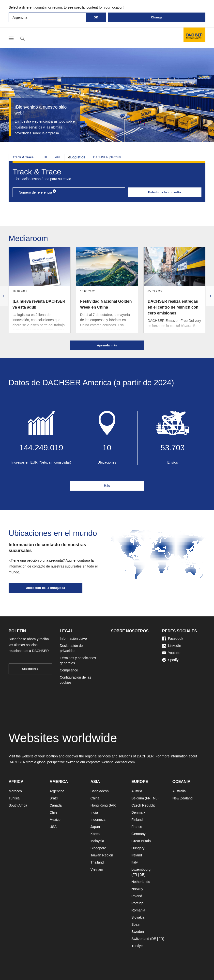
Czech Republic (143, 805)
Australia (179, 791)
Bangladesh (100, 791)
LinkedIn (172, 646)
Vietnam (97, 869)
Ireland (137, 855)
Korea (95, 834)
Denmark (138, 812)
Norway (137, 889)
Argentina (57, 791)
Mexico (55, 820)
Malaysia (97, 841)
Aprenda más (107, 345)
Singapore (98, 848)
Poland (137, 896)
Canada (55, 805)
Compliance (69, 670)
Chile (53, 812)
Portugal (138, 903)
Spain (136, 924)
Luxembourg (141, 869)
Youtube (171, 653)
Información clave (73, 639)
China (95, 798)
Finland (137, 820)
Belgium (138, 798)
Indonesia (98, 820)
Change (157, 17)
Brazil (54, 798)
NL (155, 798)
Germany (138, 834)
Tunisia (14, 798)
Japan (95, 827)
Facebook (173, 639)
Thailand (97, 862)
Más (107, 486)
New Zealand (183, 798)
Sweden (138, 932)
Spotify (170, 660)
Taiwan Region (102, 855)
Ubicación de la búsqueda (46, 588)
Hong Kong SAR (103, 805)
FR (148, 798)
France (137, 827)
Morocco (15, 791)
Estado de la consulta (165, 192)
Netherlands (141, 882)
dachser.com (125, 762)
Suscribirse (30, 669)
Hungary (138, 848)
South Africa (18, 805)
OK (96, 17)
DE (142, 875)
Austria (137, 791)
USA (53, 827)
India (94, 812)
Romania (138, 910)
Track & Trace (23, 157)
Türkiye (137, 946)
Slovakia (138, 917)
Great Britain (141, 841)
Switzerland (140, 939)
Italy (135, 862)
